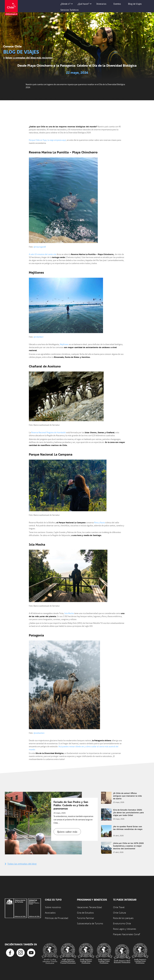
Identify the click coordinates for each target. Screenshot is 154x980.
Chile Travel (119, 907)
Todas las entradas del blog (21, 864)
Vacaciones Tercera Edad (89, 907)
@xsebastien (39, 733)
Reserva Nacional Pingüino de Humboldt (49, 432)
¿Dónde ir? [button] (68, 4)
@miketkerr (39, 337)
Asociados (50, 913)
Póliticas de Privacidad (57, 918)
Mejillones (64, 344)
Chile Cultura (119, 913)
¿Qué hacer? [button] (85, 4)
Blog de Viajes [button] (137, 4)
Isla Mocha (69, 613)
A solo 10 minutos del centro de (43, 254)
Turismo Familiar (85, 918)
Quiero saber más (67, 832)
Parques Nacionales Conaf (126, 934)
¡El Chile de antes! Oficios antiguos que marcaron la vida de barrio (127, 796)
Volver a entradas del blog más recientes (28, 58)
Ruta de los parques (123, 918)
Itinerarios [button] (103, 4)
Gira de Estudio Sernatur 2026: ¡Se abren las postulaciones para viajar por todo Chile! (128, 812)
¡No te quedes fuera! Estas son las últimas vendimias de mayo (128, 828)
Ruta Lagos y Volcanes (125, 929)
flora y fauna (99, 522)
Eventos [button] (119, 4)
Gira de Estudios (85, 913)
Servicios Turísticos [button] (72, 10)
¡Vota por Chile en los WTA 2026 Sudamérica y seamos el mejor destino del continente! (128, 846)
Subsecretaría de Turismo (90, 923)
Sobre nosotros (53, 907)
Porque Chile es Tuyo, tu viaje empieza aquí (47, 140)
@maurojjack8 (40, 247)
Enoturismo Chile (122, 923)
